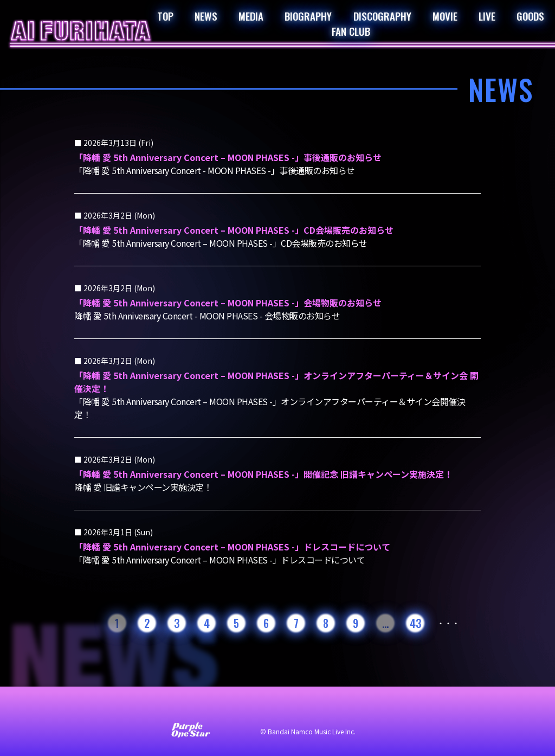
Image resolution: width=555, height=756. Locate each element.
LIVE (487, 16)
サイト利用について (205, 708)
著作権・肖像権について (390, 708)
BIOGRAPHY (308, 16)
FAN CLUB (351, 31)
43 (415, 623)
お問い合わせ (131, 708)
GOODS (530, 16)
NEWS (206, 16)
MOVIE (445, 16)
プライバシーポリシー (294, 708)
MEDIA (251, 16)
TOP (165, 16)
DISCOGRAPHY (382, 16)
